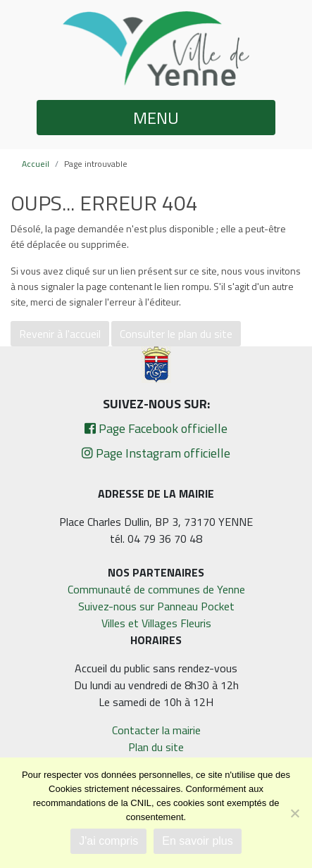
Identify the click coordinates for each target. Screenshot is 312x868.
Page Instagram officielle (156, 453)
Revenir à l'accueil (60, 334)
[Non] (294, 813)
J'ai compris (108, 841)
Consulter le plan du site (176, 334)
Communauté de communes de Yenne (156, 589)
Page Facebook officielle (156, 428)
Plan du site (156, 747)
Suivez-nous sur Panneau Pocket (156, 606)
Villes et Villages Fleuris (156, 623)
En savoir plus (198, 841)
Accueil (36, 164)
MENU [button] (156, 118)
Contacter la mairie (156, 730)
